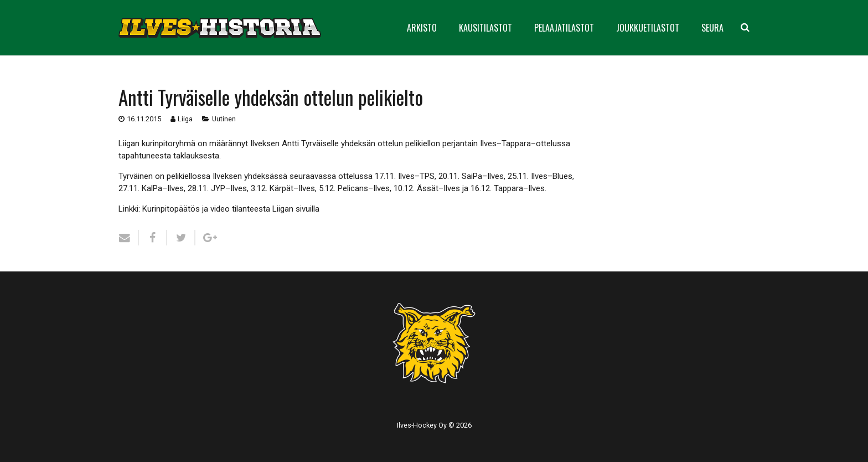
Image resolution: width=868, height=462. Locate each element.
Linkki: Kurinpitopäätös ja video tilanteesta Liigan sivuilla (219, 209)
